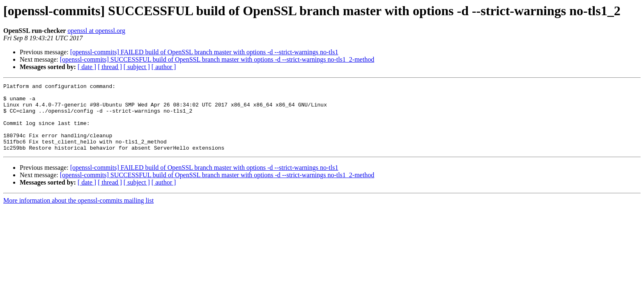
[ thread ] (110, 67)
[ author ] (164, 67)
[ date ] (87, 67)
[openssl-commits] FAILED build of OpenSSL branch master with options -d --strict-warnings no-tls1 (204, 52)
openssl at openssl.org (96, 31)
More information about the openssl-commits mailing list (78, 214)
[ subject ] (137, 67)
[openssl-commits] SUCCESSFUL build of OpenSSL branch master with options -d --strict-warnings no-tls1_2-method (217, 59)
